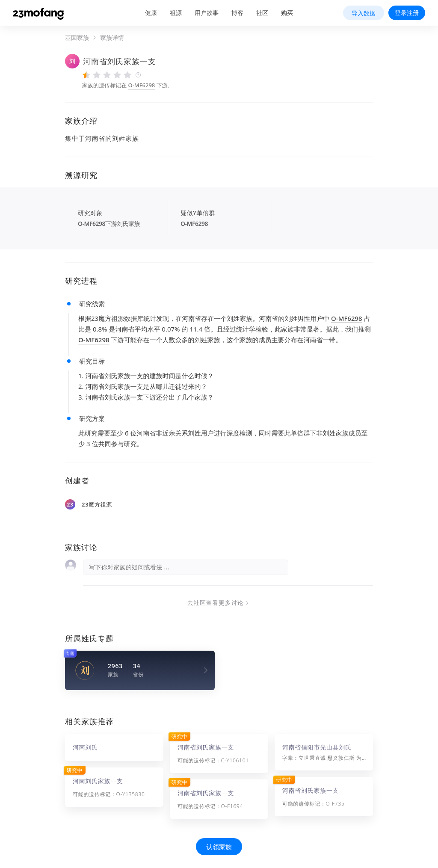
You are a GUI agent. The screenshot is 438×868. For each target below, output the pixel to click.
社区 (262, 13)
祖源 (176, 13)
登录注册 (407, 13)
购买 (287, 13)
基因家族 (77, 38)
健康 (151, 13)
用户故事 (207, 13)
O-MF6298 (141, 85)
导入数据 (364, 13)
